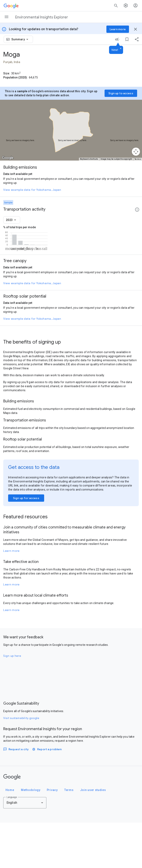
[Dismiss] (121, 49)
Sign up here (12, 701)
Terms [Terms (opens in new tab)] (138, 159)
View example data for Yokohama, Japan (32, 190)
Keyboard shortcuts (89, 159)
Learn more (11, 596)
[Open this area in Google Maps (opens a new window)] (8, 158)
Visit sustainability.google (21, 763)
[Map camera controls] (136, 152)
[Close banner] (135, 29)
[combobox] (21, 39)
